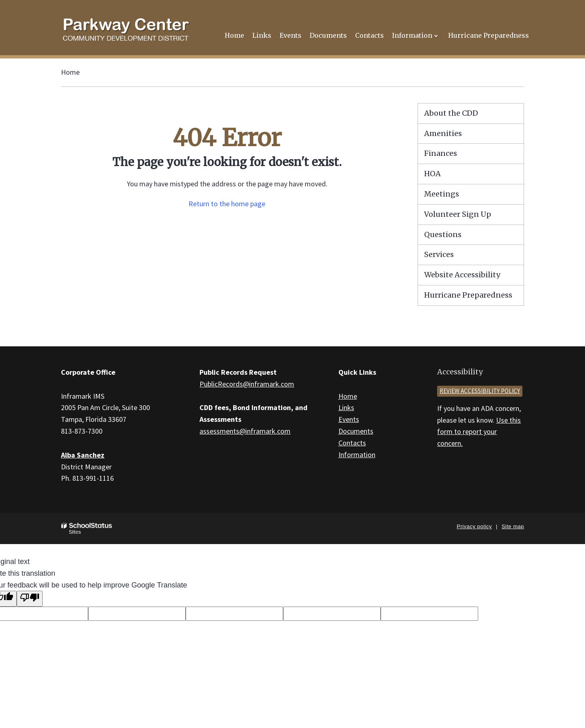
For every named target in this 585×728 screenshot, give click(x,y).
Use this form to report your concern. (479, 432)
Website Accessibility (462, 275)
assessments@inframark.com (245, 431)
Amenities (443, 133)
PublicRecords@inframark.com (247, 384)
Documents (356, 431)
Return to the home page (227, 204)
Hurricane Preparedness (468, 295)
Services (439, 254)
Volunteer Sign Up (458, 214)
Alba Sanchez (83, 455)
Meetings (442, 194)
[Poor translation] (30, 599)
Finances (441, 153)
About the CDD (451, 113)
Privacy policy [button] (474, 526)
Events (349, 419)
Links (346, 407)
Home (70, 72)
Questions (443, 234)
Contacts (352, 443)
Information (357, 455)
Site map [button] (513, 526)
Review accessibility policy (480, 391)
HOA (432, 174)
